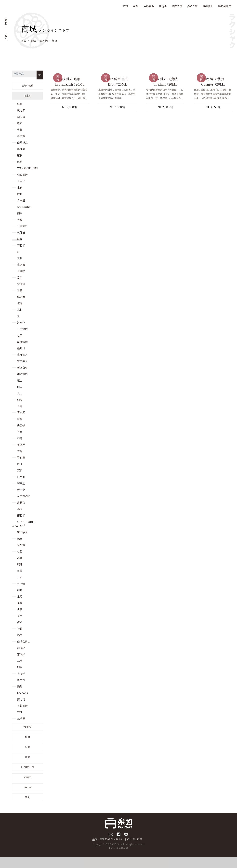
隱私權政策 (225, 6)
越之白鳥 (22, 367)
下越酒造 (22, 706)
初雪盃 (21, 483)
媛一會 (21, 490)
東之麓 (21, 265)
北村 (20, 310)
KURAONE (24, 207)
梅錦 (20, 451)
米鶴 (20, 290)
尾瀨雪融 (22, 342)
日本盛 (21, 200)
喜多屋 (21, 412)
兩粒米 (21, 515)
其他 (20, 712)
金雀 (20, 187)
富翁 (20, 277)
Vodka (27, 787)
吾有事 (21, 457)
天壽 (20, 406)
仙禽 (20, 400)
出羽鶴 (21, 425)
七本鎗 (21, 584)
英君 (20, 470)
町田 (20, 252)
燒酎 (27, 737)
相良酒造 (22, 175)
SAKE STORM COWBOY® (23, 524)
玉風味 (21, 271)
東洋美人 (22, 355)
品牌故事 (177, 6)
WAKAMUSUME (27, 168)
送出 (40, 75)
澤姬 (20, 622)
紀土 (20, 380)
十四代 (21, 181)
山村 (20, 590)
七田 (20, 335)
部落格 (163, 6)
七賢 (20, 551)
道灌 (20, 303)
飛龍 (20, 686)
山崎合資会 (24, 641)
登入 (6, 37)
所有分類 (27, 86)
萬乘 (20, 558)
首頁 (126, 6)
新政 (54, 41)
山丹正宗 (22, 142)
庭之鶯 (21, 297)
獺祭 (20, 213)
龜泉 (20, 123)
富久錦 (21, 654)
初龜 (20, 629)
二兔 (20, 661)
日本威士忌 (27, 767)
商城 (33, 41)
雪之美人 (22, 361)
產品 (136, 6)
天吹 (20, 258)
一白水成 (22, 329)
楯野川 (21, 348)
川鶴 (20, 609)
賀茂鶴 (21, 284)
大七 (20, 393)
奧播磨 (21, 149)
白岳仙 (21, 477)
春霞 (20, 635)
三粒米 (21, 245)
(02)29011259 (135, 839)
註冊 (6, 22)
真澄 (20, 509)
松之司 (21, 680)
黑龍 (20, 571)
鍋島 (20, 539)
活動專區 (149, 6)
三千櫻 (21, 719)
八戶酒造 (22, 226)
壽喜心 (21, 502)
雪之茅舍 (22, 532)
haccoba (23, 693)
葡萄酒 (27, 777)
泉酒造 (21, 136)
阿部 (20, 464)
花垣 (20, 603)
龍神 (20, 564)
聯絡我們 (208, 6)
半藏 (20, 130)
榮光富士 (22, 545)
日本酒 (44, 41)
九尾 (20, 577)
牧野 (20, 194)
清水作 (21, 322)
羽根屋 (21, 117)
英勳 (20, 432)
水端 (20, 162)
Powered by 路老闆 (119, 848)
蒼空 (20, 616)
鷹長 (20, 155)
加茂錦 (21, 648)
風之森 (21, 110)
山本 (20, 387)
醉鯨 (20, 104)
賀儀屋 (21, 445)
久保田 (21, 232)
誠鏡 (20, 419)
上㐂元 (21, 674)
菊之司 (21, 699)
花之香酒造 (24, 496)
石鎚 (20, 438)
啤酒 (27, 757)
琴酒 (27, 747)
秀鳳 (20, 220)
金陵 (20, 596)
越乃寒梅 (22, 374)
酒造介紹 (192, 6)
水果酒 (27, 727)
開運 (20, 667)
